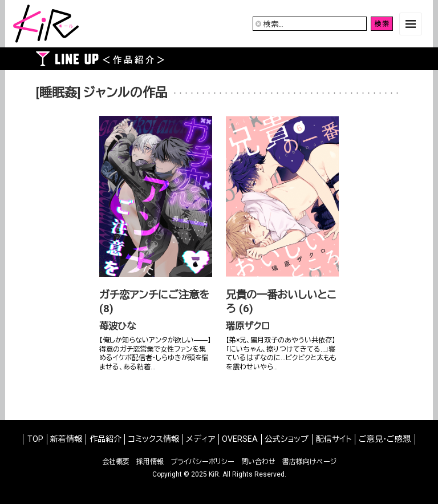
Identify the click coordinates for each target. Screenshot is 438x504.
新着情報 (66, 439)
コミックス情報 (154, 439)
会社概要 (116, 462)
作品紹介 (106, 439)
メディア (200, 439)
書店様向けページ (309, 462)
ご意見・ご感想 (385, 439)
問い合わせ (258, 462)
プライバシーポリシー (202, 462)
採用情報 (150, 462)
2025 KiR (205, 474)
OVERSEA (240, 439)
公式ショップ (287, 439)
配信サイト (334, 439)
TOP (35, 439)
